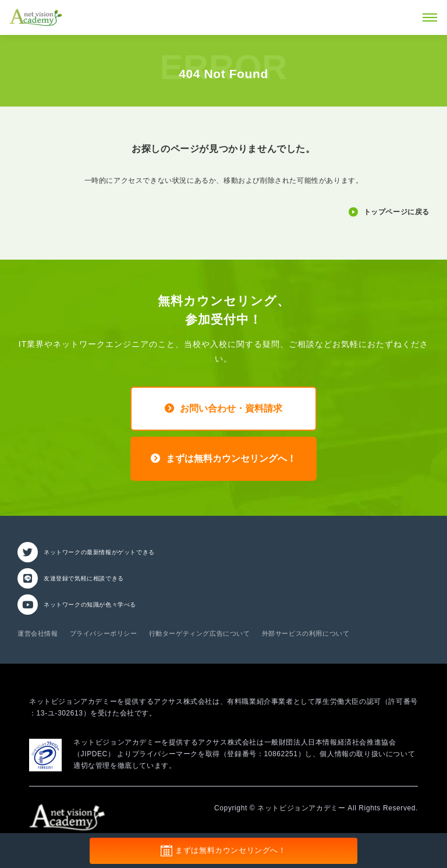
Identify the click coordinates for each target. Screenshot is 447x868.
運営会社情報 (38, 633)
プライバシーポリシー (104, 633)
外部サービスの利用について (306, 633)
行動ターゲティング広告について (200, 633)
